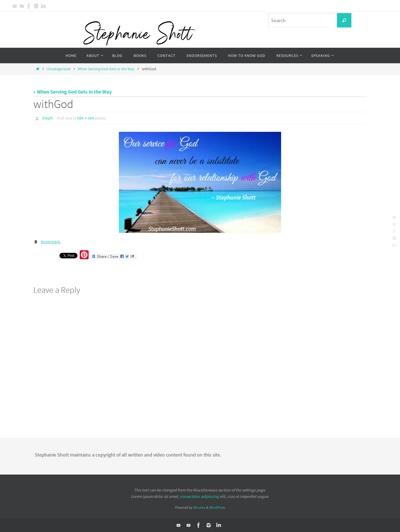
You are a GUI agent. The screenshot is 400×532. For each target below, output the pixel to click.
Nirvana (199, 507)
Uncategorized (59, 69)
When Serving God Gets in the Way (106, 69)
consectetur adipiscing (199, 496)
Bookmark (51, 242)
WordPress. (217, 507)
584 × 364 (86, 118)
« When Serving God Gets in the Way (72, 92)
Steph (47, 118)
